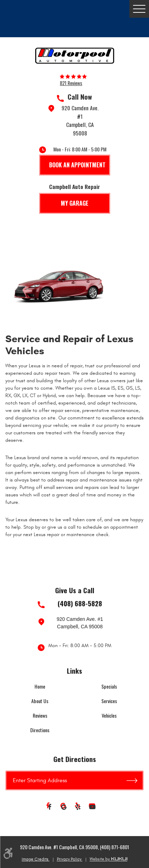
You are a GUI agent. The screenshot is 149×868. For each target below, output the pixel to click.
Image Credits (36, 859)
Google (64, 807)
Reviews (40, 715)
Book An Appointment (77, 165)
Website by (108, 859)
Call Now (80, 97)
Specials (109, 686)
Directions (40, 730)
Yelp (78, 807)
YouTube (92, 807)
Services (109, 701)
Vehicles (109, 715)
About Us (40, 701)
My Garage (75, 203)
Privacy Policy (70, 859)
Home (40, 686)
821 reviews (71, 83)
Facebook (50, 807)
